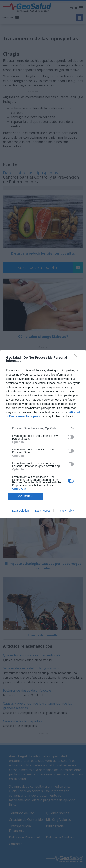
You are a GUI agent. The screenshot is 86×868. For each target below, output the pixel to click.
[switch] (71, 437)
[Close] (78, 358)
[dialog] (43, 434)
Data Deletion (21, 511)
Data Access (43, 511)
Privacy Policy (65, 511)
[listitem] (43, 428)
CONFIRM (26, 496)
